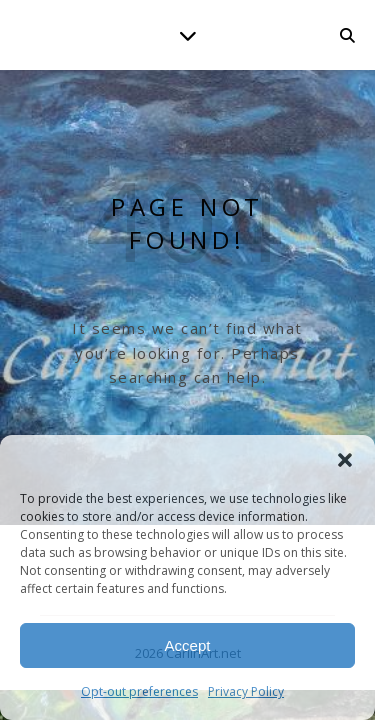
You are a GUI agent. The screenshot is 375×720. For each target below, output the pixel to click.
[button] (345, 460)
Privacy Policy (246, 691)
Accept (188, 645)
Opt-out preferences (139, 691)
